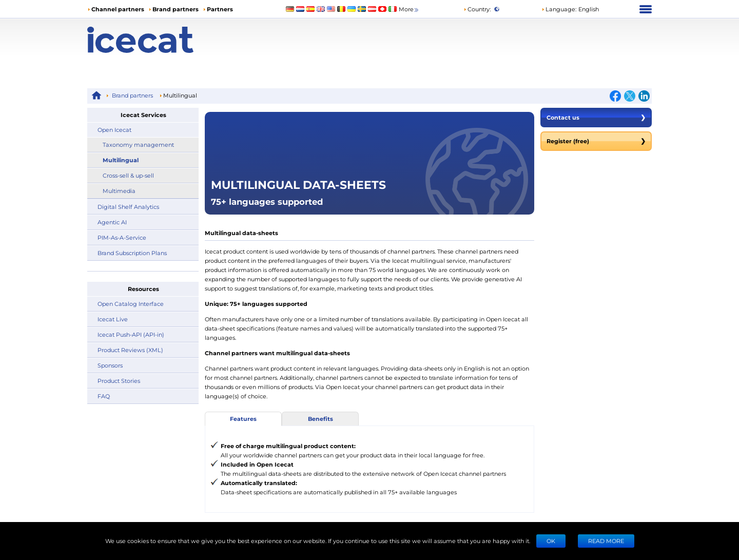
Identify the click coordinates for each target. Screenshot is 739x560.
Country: (477, 9)
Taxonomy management (138, 144)
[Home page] (158, 40)
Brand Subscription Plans (132, 253)
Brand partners (176, 9)
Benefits (320, 419)
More (409, 9)
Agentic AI (112, 222)
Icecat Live (113, 319)
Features (243, 419)
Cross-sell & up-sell (128, 175)
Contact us (596, 118)
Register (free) (596, 141)
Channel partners (118, 9)
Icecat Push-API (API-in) (131, 334)
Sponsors (110, 365)
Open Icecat (114, 130)
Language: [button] (559, 9)
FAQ (104, 396)
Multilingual (121, 160)
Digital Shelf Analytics (128, 207)
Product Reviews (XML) (130, 350)
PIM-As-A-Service (122, 237)
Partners (220, 9)
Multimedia (119, 191)
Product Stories (119, 381)
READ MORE (606, 541)
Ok (551, 541)
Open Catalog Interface (131, 304)
